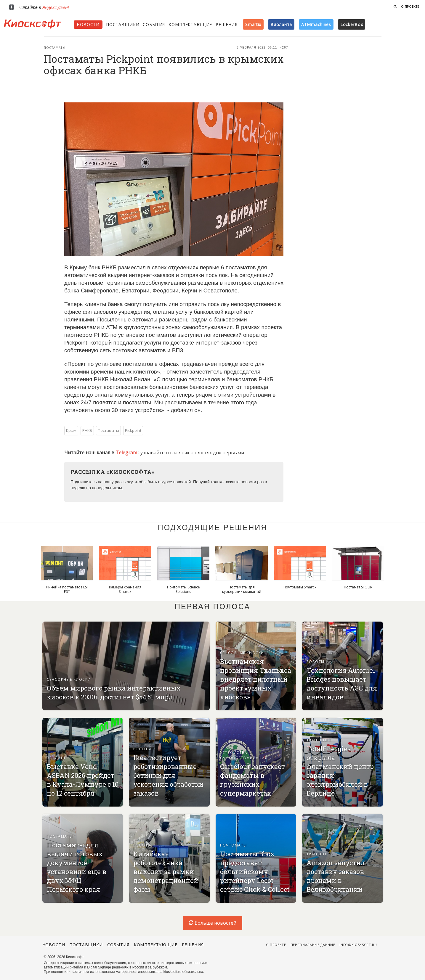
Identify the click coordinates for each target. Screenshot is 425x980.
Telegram (127, 453)
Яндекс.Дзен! (55, 7)
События (154, 24)
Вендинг (57, 758)
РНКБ (87, 430)
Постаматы (55, 48)
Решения (227, 24)
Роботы (316, 662)
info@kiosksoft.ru (358, 945)
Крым (71, 430)
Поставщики (123, 24)
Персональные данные (313, 945)
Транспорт (319, 740)
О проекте (410, 7)
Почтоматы (234, 845)
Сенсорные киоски (69, 679)
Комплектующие (190, 24)
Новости (88, 24)
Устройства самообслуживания (244, 755)
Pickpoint (133, 430)
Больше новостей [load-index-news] (212, 923)
